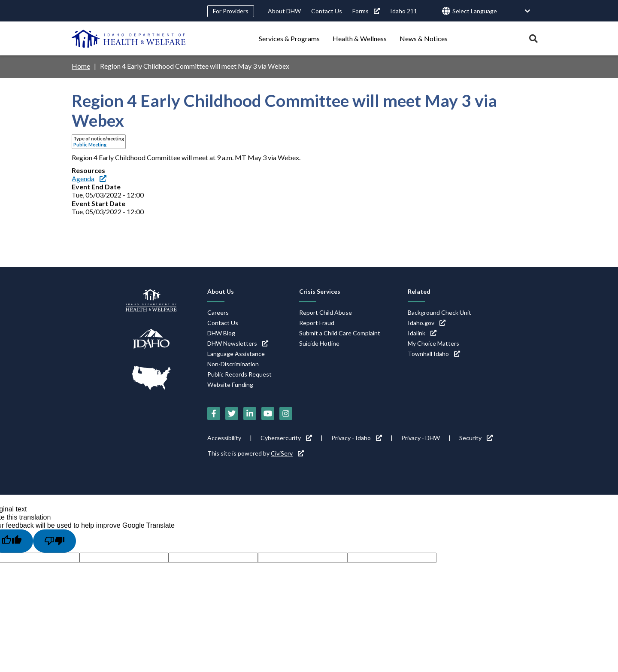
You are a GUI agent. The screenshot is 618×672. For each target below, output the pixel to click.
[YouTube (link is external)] (268, 414)
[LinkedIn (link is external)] (250, 414)
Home (81, 66)
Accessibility (224, 438)
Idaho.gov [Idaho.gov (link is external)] (427, 323)
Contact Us (327, 11)
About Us (221, 291)
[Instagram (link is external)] (286, 414)
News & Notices (424, 38)
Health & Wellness (360, 38)
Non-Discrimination (233, 364)
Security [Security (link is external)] (476, 438)
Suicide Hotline (319, 343)
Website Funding (230, 385)
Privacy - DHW (421, 438)
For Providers (231, 11)
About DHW (284, 11)
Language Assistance (236, 354)
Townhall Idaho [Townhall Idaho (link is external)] (434, 354)
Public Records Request (239, 374)
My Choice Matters (433, 343)
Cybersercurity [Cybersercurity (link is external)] (286, 438)
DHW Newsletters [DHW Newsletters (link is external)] (238, 343)
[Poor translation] (55, 541)
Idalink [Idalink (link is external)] (422, 333)
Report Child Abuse (326, 312)
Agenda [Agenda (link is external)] (89, 178)
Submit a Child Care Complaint (340, 333)
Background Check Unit (439, 312)
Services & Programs (289, 38)
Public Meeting (90, 144)
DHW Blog (221, 333)
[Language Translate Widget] (491, 11)
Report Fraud (317, 323)
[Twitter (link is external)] (232, 414)
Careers (218, 312)
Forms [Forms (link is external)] (366, 11)
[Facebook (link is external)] (214, 414)
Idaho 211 (404, 11)
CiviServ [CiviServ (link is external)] (287, 453)
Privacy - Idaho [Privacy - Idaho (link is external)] (357, 438)
